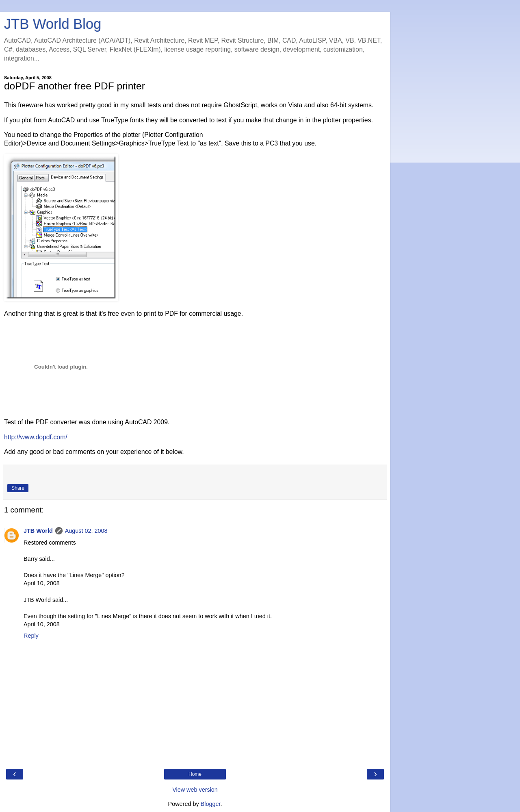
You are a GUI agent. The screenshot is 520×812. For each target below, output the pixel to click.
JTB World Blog (53, 24)
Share (18, 488)
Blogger (211, 804)
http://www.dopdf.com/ (36, 437)
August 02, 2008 (86, 531)
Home (195, 774)
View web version (195, 790)
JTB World (38, 531)
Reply (31, 636)
